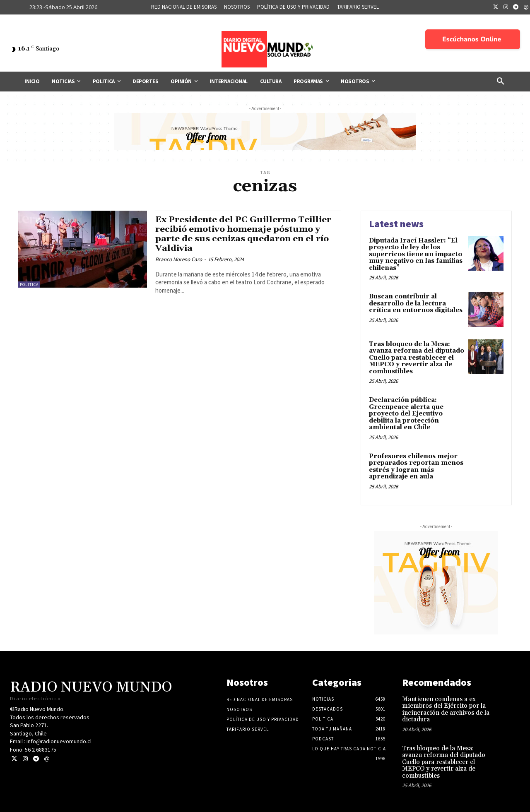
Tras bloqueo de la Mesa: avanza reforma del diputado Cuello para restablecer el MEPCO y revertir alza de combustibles (417, 358)
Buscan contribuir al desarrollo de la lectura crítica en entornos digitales (416, 303)
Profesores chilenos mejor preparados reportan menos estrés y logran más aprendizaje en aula (416, 467)
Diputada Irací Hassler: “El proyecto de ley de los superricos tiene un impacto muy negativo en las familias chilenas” (416, 254)
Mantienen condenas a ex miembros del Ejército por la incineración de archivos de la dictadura (446, 710)
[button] (501, 82)
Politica (29, 285)
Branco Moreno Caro (179, 259)
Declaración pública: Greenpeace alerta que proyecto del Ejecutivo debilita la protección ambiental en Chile (406, 414)
